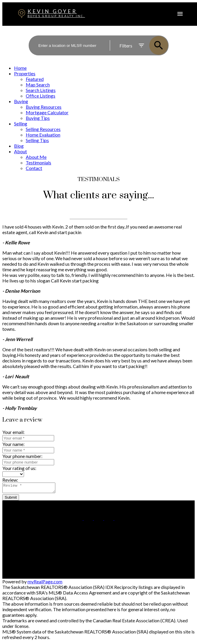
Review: (10, 480)
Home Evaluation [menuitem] (43, 135)
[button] (79, 520)
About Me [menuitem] (36, 157)
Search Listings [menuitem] (41, 90)
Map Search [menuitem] (38, 85)
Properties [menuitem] (25, 73)
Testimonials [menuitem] (38, 162)
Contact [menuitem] (34, 168)
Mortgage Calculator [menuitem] (47, 112)
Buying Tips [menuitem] (38, 118)
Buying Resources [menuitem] (44, 107)
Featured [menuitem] (35, 79)
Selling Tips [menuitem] (37, 140)
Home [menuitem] (20, 68)
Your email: (13, 432)
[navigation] (98, 118)
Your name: (13, 444)
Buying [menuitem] (21, 101)
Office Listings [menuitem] (41, 96)
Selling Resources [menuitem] (43, 129)
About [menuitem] (20, 151)
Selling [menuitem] (21, 123)
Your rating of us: (19, 468)
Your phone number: (22, 456)
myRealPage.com (45, 583)
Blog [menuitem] (19, 146)
